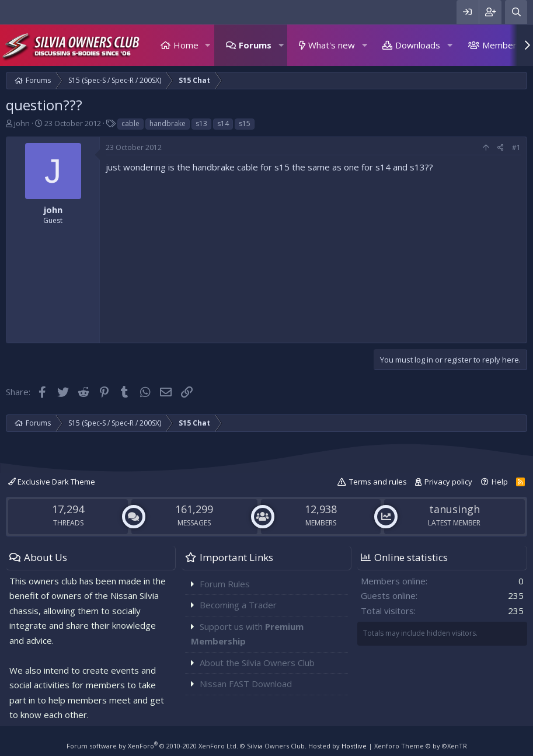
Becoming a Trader (238, 605)
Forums (255, 45)
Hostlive (354, 746)
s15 (245, 123)
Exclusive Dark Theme (52, 482)
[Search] (516, 12)
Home (186, 45)
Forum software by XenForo (152, 746)
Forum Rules (225, 584)
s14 (223, 123)
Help (500, 482)
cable (130, 123)
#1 (516, 147)
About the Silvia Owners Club (257, 663)
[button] (208, 45)
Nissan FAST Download (246, 684)
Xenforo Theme (421, 746)
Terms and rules (378, 482)
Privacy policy (448, 482)
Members (502, 45)
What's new (332, 45)
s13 (201, 123)
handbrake (168, 123)
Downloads (418, 45)
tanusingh (454, 509)
